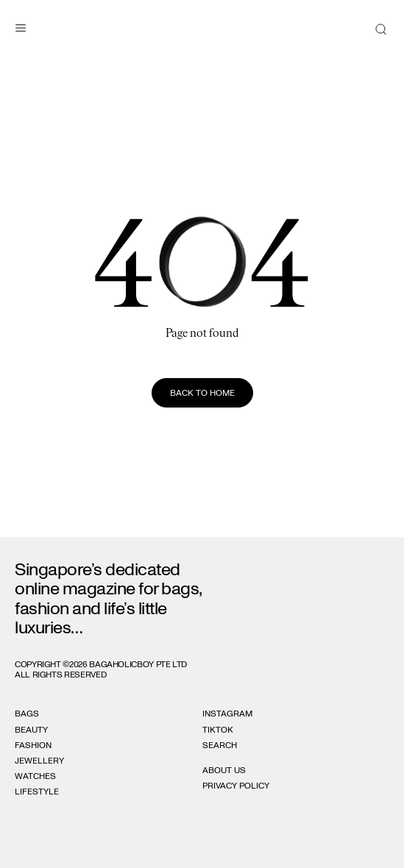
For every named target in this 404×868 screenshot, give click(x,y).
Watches (35, 776)
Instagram (227, 714)
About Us (224, 770)
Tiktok (218, 730)
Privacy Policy (236, 786)
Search (220, 745)
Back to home (202, 393)
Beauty (31, 730)
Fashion (33, 745)
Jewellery (39, 761)
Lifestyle (37, 791)
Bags (27, 714)
